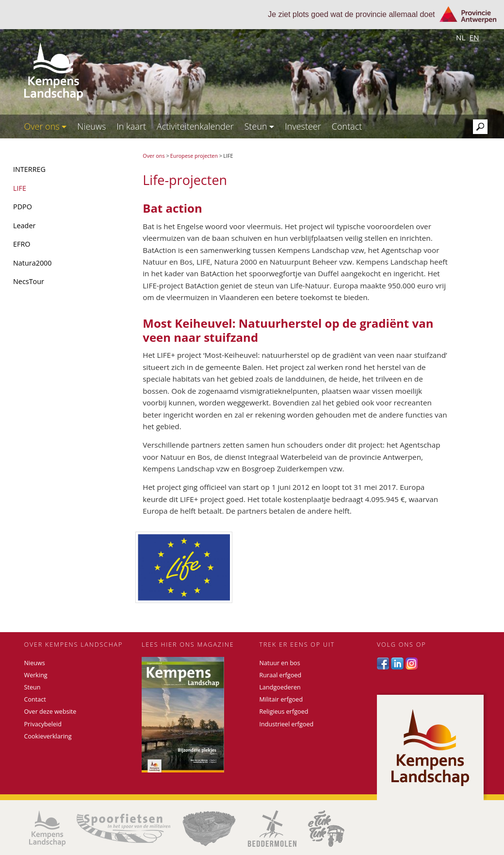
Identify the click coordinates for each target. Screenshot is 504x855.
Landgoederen (280, 687)
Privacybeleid (43, 724)
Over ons (46, 126)
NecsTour (29, 281)
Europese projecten (194, 156)
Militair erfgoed (281, 699)
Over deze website (50, 712)
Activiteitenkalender (195, 126)
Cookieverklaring (48, 736)
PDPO (23, 207)
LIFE (20, 188)
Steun (260, 126)
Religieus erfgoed (284, 712)
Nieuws (91, 126)
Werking (36, 675)
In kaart (131, 126)
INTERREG (29, 169)
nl (461, 37)
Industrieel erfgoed (287, 724)
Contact (347, 126)
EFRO (22, 244)
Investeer (303, 126)
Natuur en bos (280, 663)
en (474, 37)
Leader (24, 226)
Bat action (172, 208)
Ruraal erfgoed (281, 675)
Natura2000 (33, 263)
